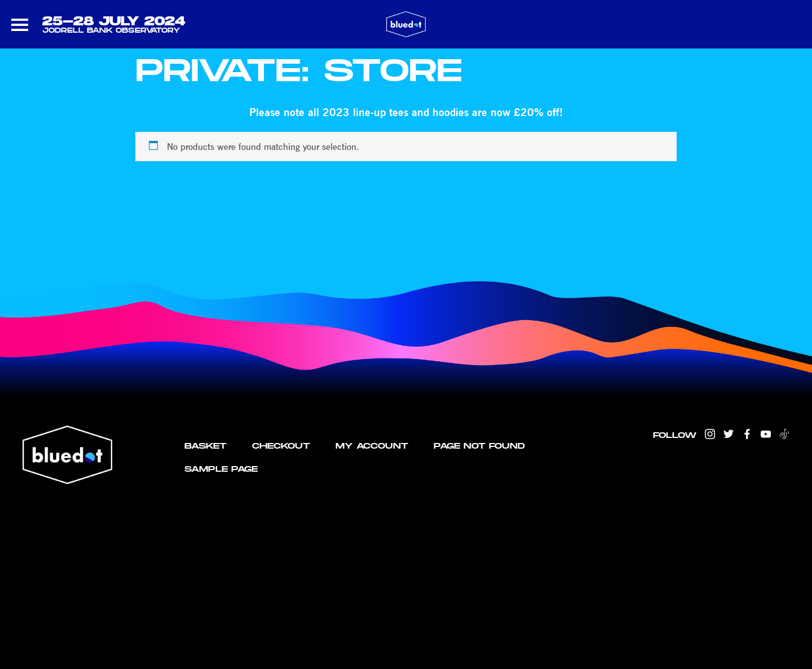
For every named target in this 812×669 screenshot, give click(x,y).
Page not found (479, 446)
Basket (206, 446)
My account (372, 446)
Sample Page (221, 469)
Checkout (281, 446)
